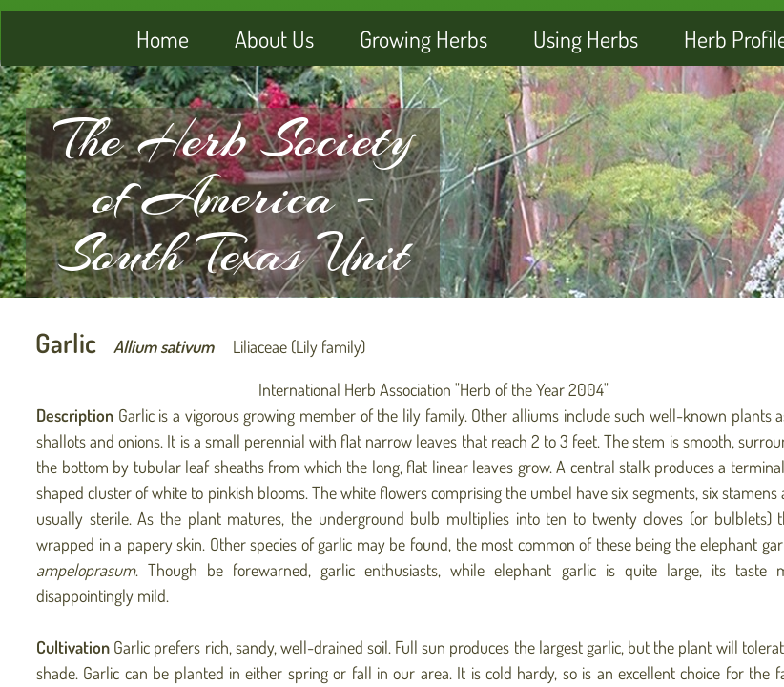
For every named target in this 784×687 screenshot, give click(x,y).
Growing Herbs (423, 39)
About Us (274, 39)
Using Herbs (586, 39)
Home (163, 39)
